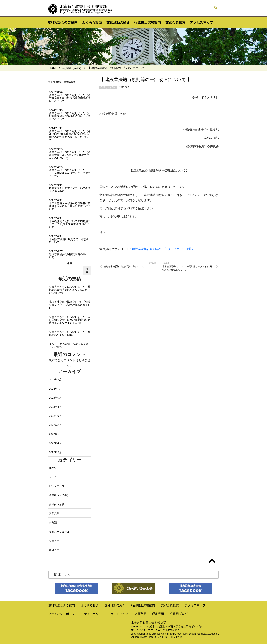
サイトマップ (119, 614)
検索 (70, 264)
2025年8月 (55, 379)
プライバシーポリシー (63, 614)
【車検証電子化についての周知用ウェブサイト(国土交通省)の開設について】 (188, 268)
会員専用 (54, 541)
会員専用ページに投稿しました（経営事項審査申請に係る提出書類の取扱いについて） (70, 97)
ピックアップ (57, 486)
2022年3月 (55, 452)
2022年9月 (55, 416)
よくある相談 (92, 22)
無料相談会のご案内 (62, 22)
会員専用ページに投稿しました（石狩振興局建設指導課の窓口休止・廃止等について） (70, 115)
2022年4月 (55, 443)
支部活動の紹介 (118, 22)
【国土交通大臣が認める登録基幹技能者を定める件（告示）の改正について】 (70, 205)
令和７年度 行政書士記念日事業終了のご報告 (69, 345)
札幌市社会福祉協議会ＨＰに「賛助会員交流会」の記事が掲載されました (70, 305)
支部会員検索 (175, 22)
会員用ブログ (179, 614)
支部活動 (54, 513)
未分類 (53, 522)
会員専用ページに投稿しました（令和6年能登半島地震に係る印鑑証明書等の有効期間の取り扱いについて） (70, 134)
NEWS (53, 468)
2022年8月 (55, 425)
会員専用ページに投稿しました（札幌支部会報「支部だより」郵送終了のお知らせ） (70, 290)
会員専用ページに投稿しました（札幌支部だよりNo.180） (70, 333)
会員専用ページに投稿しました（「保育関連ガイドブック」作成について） (70, 172)
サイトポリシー (94, 614)
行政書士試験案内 (148, 22)
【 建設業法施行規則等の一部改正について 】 (69, 239)
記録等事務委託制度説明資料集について (124, 266)
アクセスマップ (202, 22)
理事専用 (54, 550)
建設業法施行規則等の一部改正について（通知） (165, 249)
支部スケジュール (59, 532)
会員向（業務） (72, 68)
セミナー (54, 477)
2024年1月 (55, 389)
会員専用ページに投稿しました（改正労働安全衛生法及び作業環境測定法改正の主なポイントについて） (70, 320)
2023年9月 (55, 398)
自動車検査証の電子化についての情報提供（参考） (70, 188)
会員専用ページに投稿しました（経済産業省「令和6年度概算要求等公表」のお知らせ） (70, 154)
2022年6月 (55, 434)
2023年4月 (55, 407)
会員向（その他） (59, 495)
